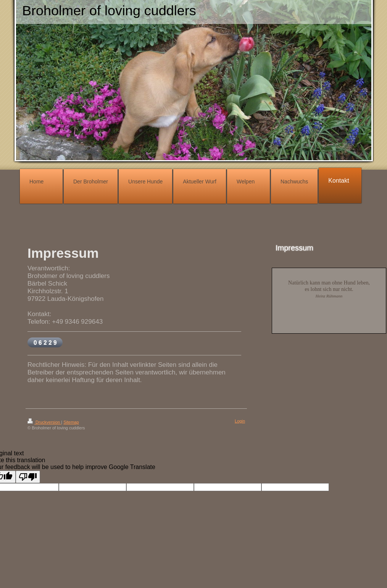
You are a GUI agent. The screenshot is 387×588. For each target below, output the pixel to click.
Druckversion (44, 422)
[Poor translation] (28, 477)
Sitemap (71, 422)
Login (240, 421)
